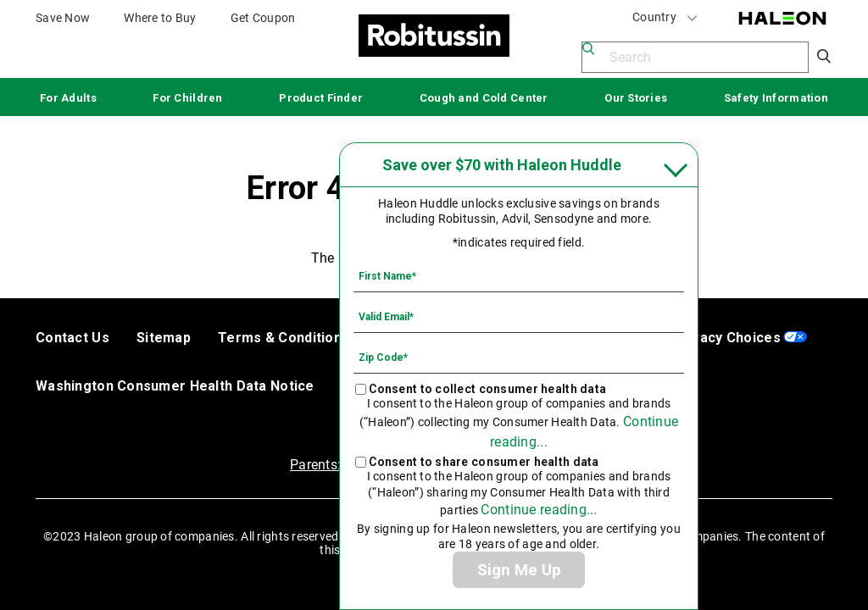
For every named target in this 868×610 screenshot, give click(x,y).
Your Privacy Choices (709, 338)
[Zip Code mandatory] (519, 357)
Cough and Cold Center (484, 98)
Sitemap (164, 338)
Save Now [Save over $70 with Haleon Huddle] (63, 18)
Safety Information (776, 98)
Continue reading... (539, 510)
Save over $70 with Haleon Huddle (502, 165)
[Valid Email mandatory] (519, 316)
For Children (187, 98)
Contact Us (72, 338)
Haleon (782, 18)
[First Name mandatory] (519, 275)
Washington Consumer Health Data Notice (175, 386)
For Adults (68, 98)
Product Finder (321, 98)
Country (665, 18)
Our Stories (636, 98)
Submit (825, 57)
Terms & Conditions (284, 338)
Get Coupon (263, 18)
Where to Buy (160, 18)
